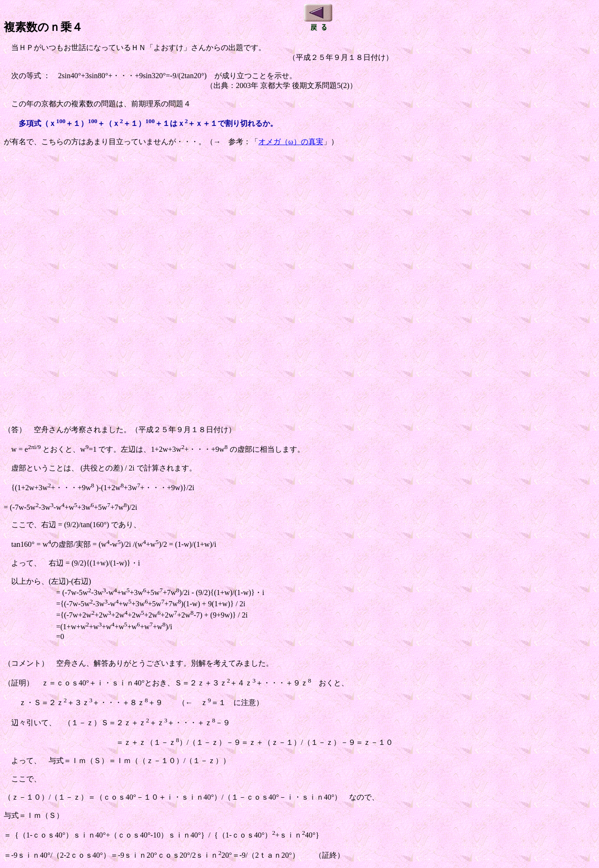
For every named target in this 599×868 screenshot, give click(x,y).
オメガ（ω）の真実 (291, 142)
